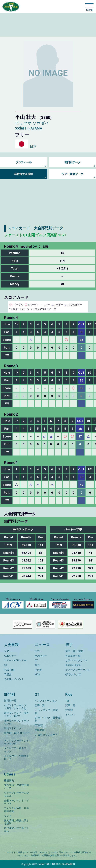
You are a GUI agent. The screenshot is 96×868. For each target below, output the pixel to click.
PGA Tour (9, 670)
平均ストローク (13, 728)
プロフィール (24, 162)
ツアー (8, 651)
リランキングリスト (77, 660)
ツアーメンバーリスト (78, 670)
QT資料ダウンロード (46, 735)
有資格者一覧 (73, 656)
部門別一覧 (10, 701)
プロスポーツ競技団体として (16, 787)
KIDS (37, 674)
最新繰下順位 (73, 665)
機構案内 (9, 780)
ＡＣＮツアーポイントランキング (16, 742)
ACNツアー (10, 656)
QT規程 (39, 725)
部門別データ (72, 162)
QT (6, 665)
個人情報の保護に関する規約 (16, 822)
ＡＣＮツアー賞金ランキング (16, 750)
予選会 (8, 674)
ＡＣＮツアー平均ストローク (16, 757)
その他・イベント (14, 679)
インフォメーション (46, 701)
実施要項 (40, 730)
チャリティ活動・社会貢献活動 (16, 810)
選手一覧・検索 (74, 651)
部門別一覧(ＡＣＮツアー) (17, 734)
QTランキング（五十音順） (47, 719)
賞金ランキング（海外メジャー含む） (16, 714)
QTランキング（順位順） (46, 711)
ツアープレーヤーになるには (16, 794)
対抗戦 (69, 710)
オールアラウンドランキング (16, 722)
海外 (37, 665)
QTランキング (73, 674)
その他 (38, 670)
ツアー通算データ (72, 174)
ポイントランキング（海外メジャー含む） (16, 707)
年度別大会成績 (24, 174)
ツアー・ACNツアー (15, 660)
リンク (8, 816)
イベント (70, 715)
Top (67, 701)
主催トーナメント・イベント (16, 802)
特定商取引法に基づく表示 (16, 830)
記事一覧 (40, 705)
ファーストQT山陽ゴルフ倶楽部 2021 (35, 235)
